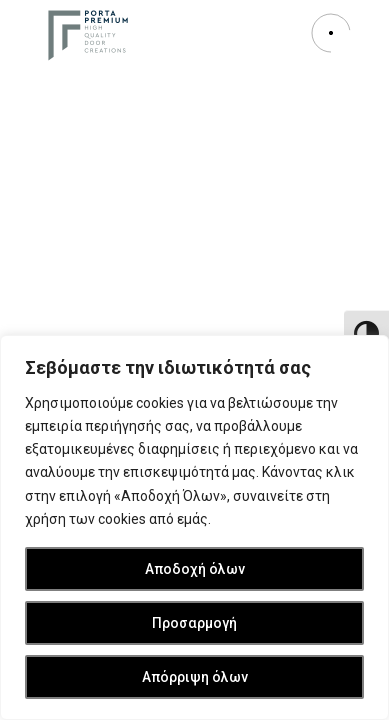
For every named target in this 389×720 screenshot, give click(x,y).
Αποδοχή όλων (195, 569)
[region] (194, 527)
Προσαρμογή (194, 623)
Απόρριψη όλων (195, 677)
